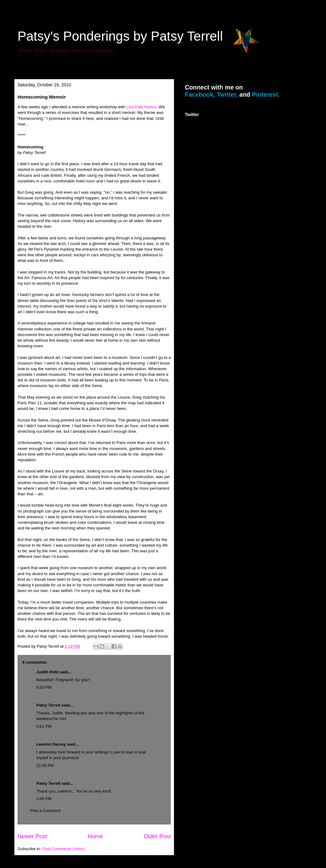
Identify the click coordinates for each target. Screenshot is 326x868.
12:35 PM (45, 766)
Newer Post (32, 836)
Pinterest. (266, 94)
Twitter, (227, 94)
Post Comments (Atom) (64, 849)
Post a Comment (45, 811)
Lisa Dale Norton (142, 107)
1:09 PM (44, 799)
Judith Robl (48, 672)
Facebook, (200, 94)
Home (96, 836)
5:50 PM (44, 687)
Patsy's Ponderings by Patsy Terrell (120, 36)
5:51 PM (44, 726)
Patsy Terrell (48, 705)
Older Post (157, 836)
